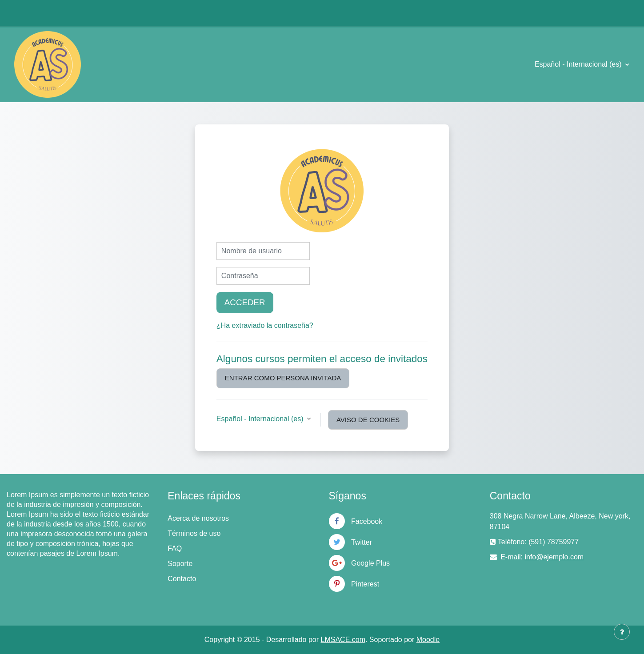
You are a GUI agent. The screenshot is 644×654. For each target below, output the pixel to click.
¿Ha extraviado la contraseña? (265, 325)
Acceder (245, 302)
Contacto (182, 579)
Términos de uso (194, 533)
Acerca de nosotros (198, 518)
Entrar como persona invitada (283, 378)
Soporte (180, 564)
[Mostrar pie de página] (622, 632)
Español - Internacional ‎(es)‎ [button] (261, 419)
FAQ (175, 548)
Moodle (428, 640)
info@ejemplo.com (554, 557)
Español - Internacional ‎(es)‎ (579, 64)
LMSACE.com (343, 640)
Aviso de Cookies (368, 420)
